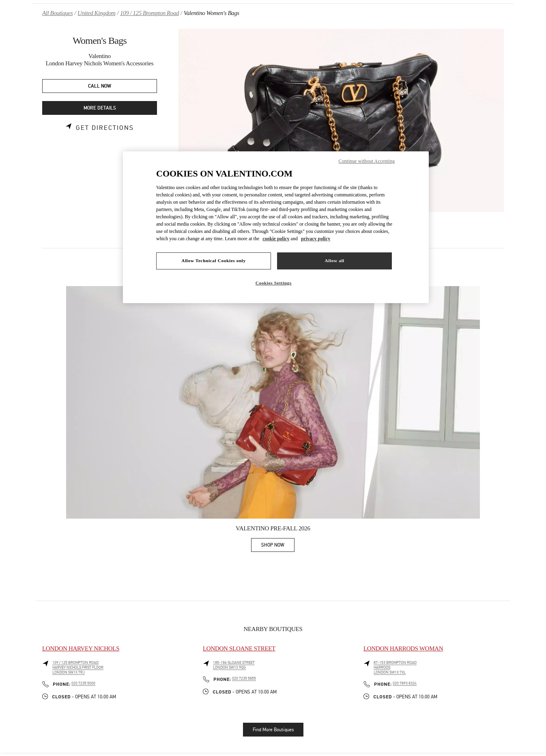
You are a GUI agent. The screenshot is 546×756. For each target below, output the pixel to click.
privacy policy (316, 239)
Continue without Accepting (367, 161)
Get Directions (105, 128)
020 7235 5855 (244, 678)
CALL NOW (100, 86)
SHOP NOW (278, 546)
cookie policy (276, 239)
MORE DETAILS (100, 108)
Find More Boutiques (273, 730)
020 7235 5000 (83, 683)
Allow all (334, 261)
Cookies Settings (274, 283)
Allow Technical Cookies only (213, 261)
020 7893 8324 (405, 683)
